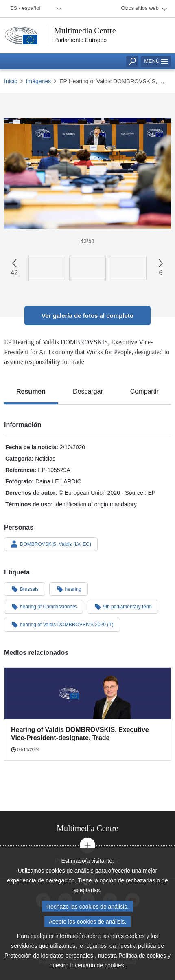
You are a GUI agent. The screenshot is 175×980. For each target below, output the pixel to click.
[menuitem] (35, 9)
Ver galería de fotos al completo (87, 316)
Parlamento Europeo (80, 40)
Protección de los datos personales (49, 959)
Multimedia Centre (85, 31)
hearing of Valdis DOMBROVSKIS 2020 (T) (62, 624)
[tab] (31, 392)
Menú (156, 61)
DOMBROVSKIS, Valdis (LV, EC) (51, 544)
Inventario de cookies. (98, 969)
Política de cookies (142, 959)
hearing (69, 589)
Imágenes (38, 81)
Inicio (11, 81)
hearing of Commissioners (44, 606)
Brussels (25, 589)
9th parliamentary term (123, 606)
